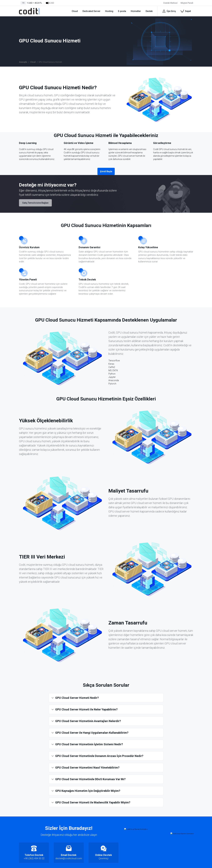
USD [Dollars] (50, 3)
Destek (149, 11)
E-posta (122, 11)
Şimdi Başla (106, 171)
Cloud (75, 11)
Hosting (109, 11)
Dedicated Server (91, 11)
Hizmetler (136, 11)
